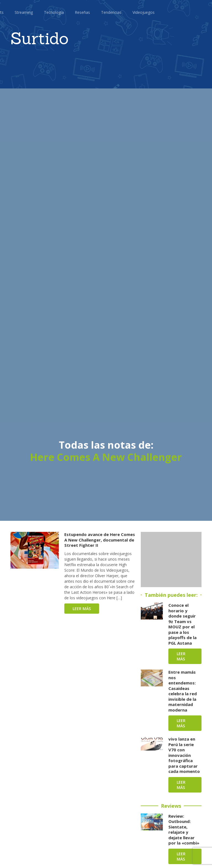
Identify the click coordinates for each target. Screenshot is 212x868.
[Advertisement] (171, 560)
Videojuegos (144, 12)
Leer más (82, 609)
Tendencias (111, 12)
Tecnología (54, 12)
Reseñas (82, 12)
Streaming (24, 12)
